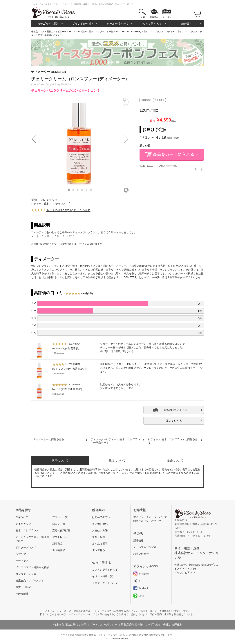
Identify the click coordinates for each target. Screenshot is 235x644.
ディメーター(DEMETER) (128, 32)
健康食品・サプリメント (30, 581)
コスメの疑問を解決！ (105, 570)
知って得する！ (152, 24)
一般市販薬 (22, 594)
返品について (175, 460)
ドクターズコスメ (26, 548)
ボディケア (22, 561)
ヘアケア (21, 554)
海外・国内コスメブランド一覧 (98, 32)
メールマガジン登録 (145, 547)
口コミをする (174, 421)
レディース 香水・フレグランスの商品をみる (173, 441)
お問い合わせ (141, 554)
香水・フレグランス (153, 32)
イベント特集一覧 (102, 576)
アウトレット (60, 537)
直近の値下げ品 (61, 530)
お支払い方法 (100, 530)
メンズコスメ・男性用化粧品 (32, 567)
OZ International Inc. (119, 639)
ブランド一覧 (60, 517)
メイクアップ (23, 524)
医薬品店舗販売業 (132, 625)
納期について (60, 460)
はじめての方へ (101, 517)
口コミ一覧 (59, 524)
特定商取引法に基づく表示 (70, 625)
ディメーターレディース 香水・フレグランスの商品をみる (115, 441)
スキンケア (22, 517)
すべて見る (99, 550)
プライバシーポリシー (104, 625)
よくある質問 (100, 544)
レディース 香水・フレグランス (181, 32)
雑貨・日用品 (23, 587)
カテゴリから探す (48, 24)
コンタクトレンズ (26, 574)
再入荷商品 (59, 550)
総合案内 (187, 24)
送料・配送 (99, 537)
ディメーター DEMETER (49, 72)
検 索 (142, 17)
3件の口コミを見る (176, 410)
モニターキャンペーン (105, 583)
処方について (117, 460)
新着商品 (154, 17)
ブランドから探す (83, 24)
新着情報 (138, 541)
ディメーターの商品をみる (49, 439)
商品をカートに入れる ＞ (176, 154)
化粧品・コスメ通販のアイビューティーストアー (55, 32)
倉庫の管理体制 (173, 625)
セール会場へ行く (118, 24)
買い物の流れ (100, 524)
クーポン (167, 17)
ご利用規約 (153, 625)
